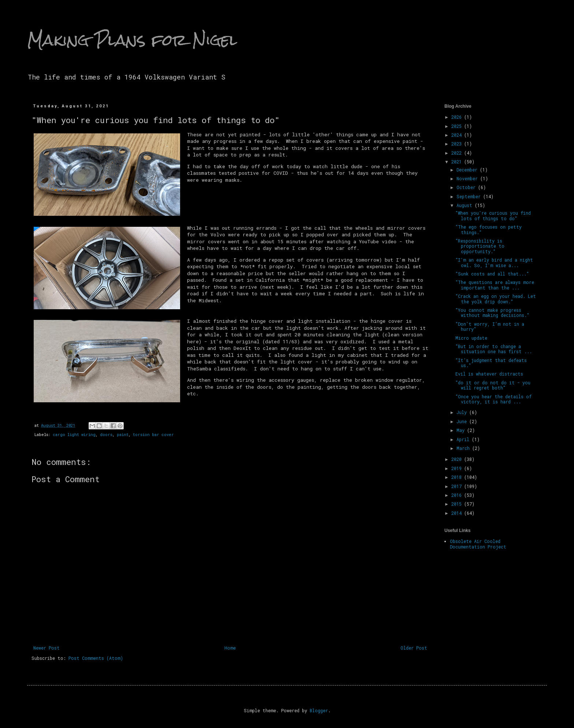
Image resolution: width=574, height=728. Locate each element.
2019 (458, 468)
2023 (458, 144)
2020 (458, 459)
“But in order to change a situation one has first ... (494, 349)
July (463, 412)
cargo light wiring (74, 435)
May (462, 430)
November (468, 178)
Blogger (319, 710)
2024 (458, 135)
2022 (458, 153)
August (466, 205)
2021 (458, 162)
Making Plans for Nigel (132, 40)
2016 (458, 495)
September (470, 196)
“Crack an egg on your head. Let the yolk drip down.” (496, 299)
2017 (458, 486)
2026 (458, 117)
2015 (458, 504)
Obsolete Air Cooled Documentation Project (478, 544)
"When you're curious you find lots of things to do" (493, 215)
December (468, 170)
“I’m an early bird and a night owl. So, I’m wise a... (494, 262)
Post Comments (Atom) (96, 658)
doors (106, 435)
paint (123, 435)
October (467, 187)
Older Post (414, 648)
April (464, 439)
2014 (458, 513)
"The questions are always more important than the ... (495, 285)
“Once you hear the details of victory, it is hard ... (493, 399)
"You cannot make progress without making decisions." (492, 313)
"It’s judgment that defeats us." (491, 363)
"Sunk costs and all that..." (492, 274)
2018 (458, 477)
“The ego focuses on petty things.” (489, 229)
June (463, 421)
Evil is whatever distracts (489, 374)
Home (230, 648)
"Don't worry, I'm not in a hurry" (490, 326)
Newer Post (46, 648)
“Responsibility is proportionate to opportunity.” (480, 246)
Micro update (471, 338)
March (464, 448)
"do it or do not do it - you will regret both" (493, 385)
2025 (458, 126)
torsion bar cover (153, 435)
